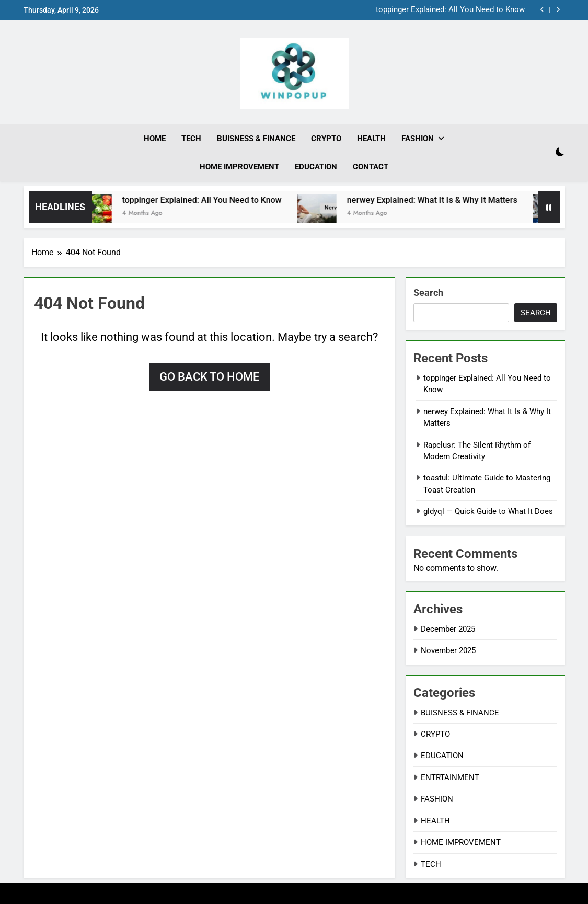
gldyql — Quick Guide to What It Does (488, 511)
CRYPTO (326, 139)
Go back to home (209, 377)
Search (428, 293)
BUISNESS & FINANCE (256, 139)
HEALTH (371, 139)
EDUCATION (316, 167)
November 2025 (448, 650)
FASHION (418, 139)
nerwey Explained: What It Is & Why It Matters (441, 200)
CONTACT (371, 167)
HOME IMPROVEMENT (239, 167)
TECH (191, 139)
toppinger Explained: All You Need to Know (450, 10)
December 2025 (448, 629)
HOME (155, 139)
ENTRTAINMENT (450, 777)
